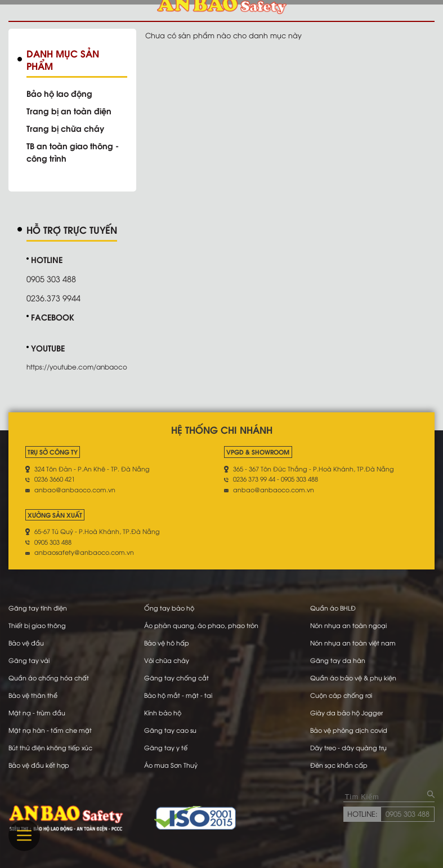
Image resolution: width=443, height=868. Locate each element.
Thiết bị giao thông (37, 625)
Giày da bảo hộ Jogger (346, 713)
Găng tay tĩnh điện (38, 608)
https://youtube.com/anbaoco (77, 366)
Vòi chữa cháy (167, 660)
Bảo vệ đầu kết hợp (39, 765)
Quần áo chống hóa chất (49, 678)
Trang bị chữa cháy (65, 128)
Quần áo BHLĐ (333, 608)
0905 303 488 (408, 813)
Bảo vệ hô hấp (167, 643)
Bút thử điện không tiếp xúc (50, 747)
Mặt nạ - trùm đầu (37, 713)
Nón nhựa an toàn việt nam (353, 643)
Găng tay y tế (166, 747)
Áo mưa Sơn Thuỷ (171, 765)
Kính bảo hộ (163, 713)
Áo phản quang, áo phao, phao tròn (201, 625)
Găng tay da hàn (338, 660)
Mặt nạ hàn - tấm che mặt (50, 730)
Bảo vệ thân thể (33, 695)
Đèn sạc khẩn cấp (339, 765)
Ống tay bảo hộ (169, 608)
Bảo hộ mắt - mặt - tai (178, 695)
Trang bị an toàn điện (69, 110)
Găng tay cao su (170, 730)
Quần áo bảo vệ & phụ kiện (353, 678)
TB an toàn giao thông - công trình (73, 152)
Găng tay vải (29, 660)
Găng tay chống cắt (176, 678)
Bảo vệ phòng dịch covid (349, 730)
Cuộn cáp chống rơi (341, 695)
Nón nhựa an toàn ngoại (348, 625)
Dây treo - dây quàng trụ (348, 747)
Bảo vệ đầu (26, 643)
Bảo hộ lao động (59, 93)
